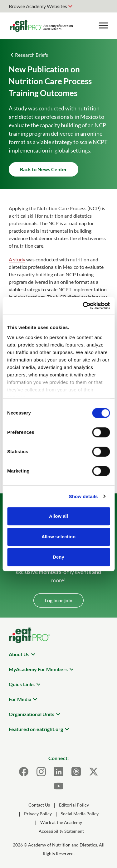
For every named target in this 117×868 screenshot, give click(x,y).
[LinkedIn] (59, 772)
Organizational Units (32, 714)
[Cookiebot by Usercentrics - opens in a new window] (83, 306)
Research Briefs (32, 55)
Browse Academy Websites (38, 6)
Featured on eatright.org (36, 729)
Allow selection (58, 537)
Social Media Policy (80, 814)
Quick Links (22, 684)
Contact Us (39, 805)
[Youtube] (59, 786)
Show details (83, 496)
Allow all (58, 516)
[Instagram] (41, 772)
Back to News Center (44, 169)
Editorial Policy (74, 805)
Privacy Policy (38, 814)
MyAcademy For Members (38, 669)
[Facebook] (24, 772)
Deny (58, 557)
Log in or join (58, 600)
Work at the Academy (61, 822)
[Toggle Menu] (103, 26)
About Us (19, 654)
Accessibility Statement (61, 831)
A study (17, 259)
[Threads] (76, 772)
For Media (20, 699)
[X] (94, 772)
